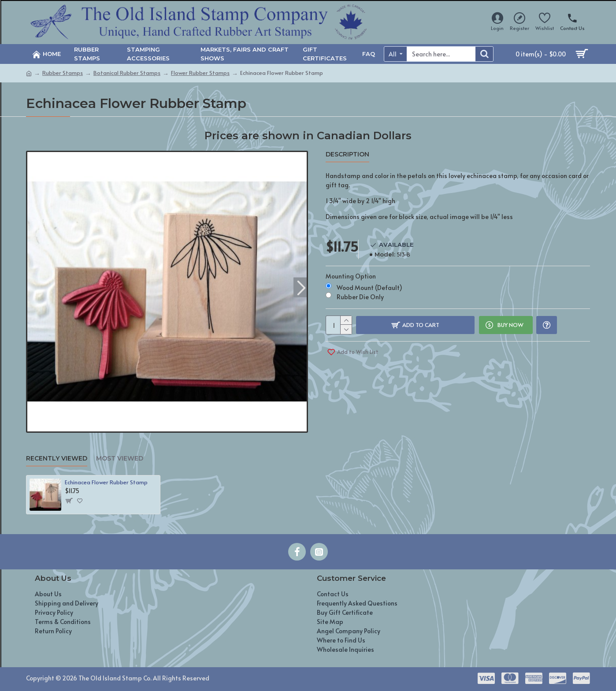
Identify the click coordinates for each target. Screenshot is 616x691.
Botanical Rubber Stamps (127, 73)
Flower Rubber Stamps (200, 73)
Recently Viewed (57, 459)
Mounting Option (351, 271)
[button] (301, 287)
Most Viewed (120, 459)
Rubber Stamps (63, 73)
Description (347, 154)
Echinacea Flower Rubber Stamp (106, 482)
